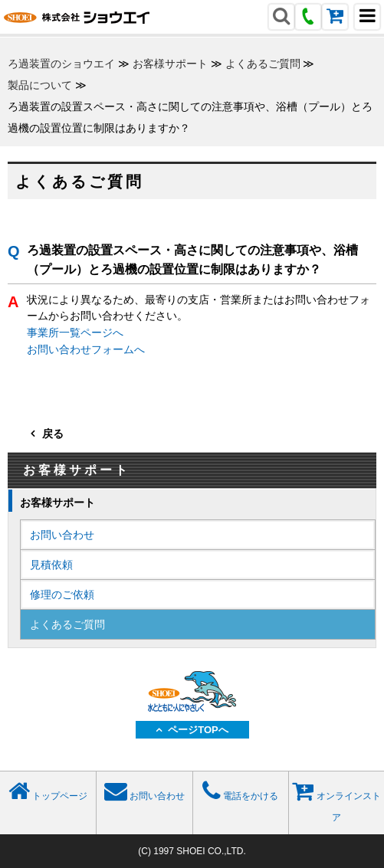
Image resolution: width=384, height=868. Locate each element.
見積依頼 (51, 565)
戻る (53, 434)
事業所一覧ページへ (75, 332)
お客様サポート (170, 64)
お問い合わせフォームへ (86, 349)
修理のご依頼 (62, 594)
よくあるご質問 (263, 64)
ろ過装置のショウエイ (61, 64)
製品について (40, 85)
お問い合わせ (62, 535)
